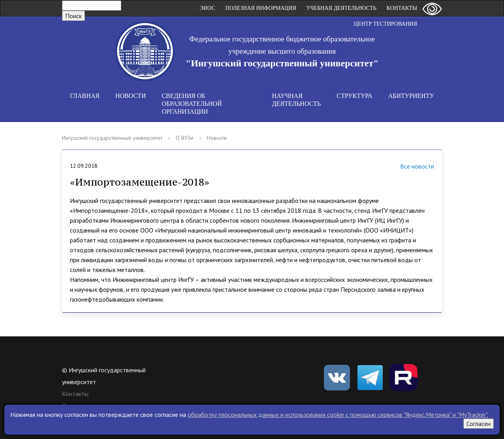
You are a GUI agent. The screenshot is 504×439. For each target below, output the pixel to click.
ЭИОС (208, 8)
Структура (354, 96)
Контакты (402, 8)
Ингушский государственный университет (112, 138)
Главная (85, 96)
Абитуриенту (411, 96)
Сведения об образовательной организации (192, 104)
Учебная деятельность (341, 8)
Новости (131, 96)
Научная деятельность (297, 100)
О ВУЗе (185, 138)
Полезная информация (261, 8)
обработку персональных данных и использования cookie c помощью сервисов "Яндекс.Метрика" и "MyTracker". (338, 415)
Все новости (407, 167)
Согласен (479, 424)
